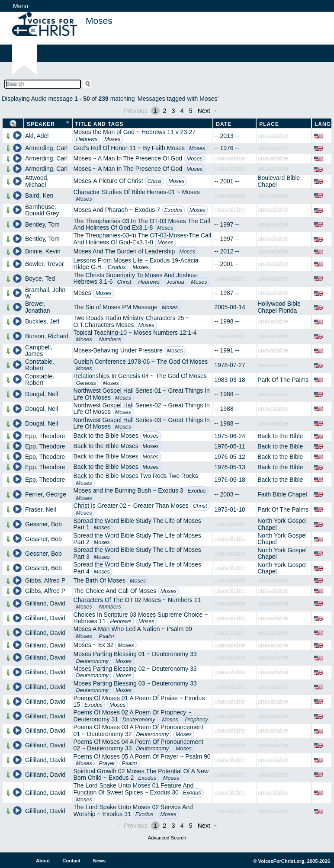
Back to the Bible (280, 436)
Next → (208, 111)
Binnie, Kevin (43, 251)
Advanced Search (167, 838)
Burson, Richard (47, 336)
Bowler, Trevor (44, 264)
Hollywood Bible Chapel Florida (279, 307)
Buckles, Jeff (42, 321)
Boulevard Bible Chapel (279, 181)
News (99, 861)
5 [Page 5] (191, 111)
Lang (323, 124)
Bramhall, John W (45, 293)
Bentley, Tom (42, 224)
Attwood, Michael (37, 181)
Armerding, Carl (46, 148)
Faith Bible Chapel (282, 494)
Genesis (86, 383)
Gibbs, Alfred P (45, 580)
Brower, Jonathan (38, 307)
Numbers (110, 340)
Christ (154, 181)
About (43, 861)
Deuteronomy (93, 661)
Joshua (175, 282)
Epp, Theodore (45, 436)
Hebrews (87, 139)
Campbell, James (39, 351)
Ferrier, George (46, 494)
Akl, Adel (37, 136)
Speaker (41, 124)
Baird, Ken (39, 195)
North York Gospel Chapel (282, 524)
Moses (112, 139)
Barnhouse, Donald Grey (42, 210)
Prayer (107, 763)
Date (224, 124)
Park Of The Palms (283, 380)
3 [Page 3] (173, 111)
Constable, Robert (40, 365)
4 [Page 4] (182, 111)
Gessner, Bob (43, 524)
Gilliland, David (45, 603)
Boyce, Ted (40, 279)
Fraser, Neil (41, 509)
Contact (71, 861)
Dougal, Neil (42, 394)
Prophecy (196, 720)
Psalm (107, 636)
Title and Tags (100, 124)
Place (269, 124)
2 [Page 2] (165, 111)
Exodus (173, 210)
